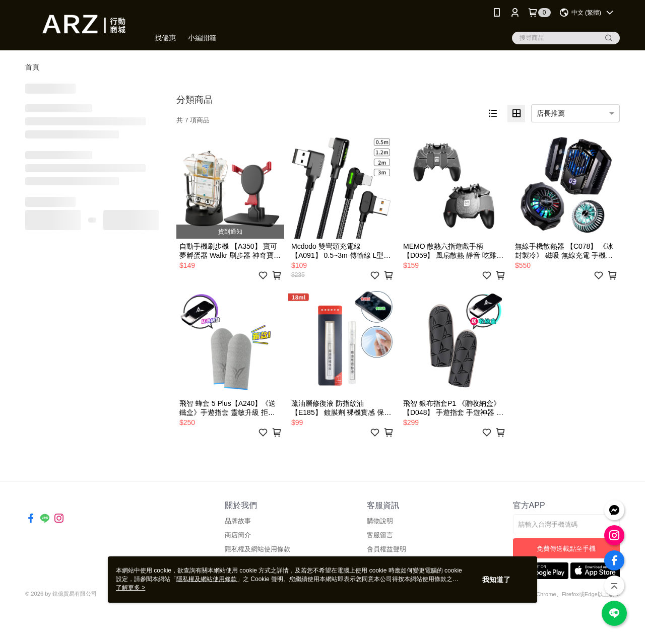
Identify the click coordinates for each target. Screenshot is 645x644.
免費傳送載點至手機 (566, 549)
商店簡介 (238, 535)
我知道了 (496, 580)
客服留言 (380, 535)
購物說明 (380, 521)
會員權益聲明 (386, 549)
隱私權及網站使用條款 (257, 549)
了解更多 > (131, 588)
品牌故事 (238, 521)
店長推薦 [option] (551, 113)
